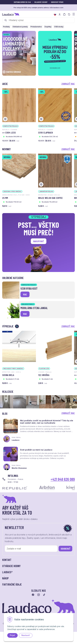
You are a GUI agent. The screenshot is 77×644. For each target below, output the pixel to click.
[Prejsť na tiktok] (44, 595)
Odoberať (66, 549)
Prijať (12, 635)
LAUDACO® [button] (7, 572)
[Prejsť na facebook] (33, 595)
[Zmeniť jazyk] (55, 14)
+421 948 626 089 (63, 479)
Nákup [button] (5, 578)
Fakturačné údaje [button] (12, 584)
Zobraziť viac (68, 84)
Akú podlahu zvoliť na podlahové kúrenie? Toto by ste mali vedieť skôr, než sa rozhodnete (47, 422)
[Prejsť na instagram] (39, 595)
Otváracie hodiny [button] (11, 566)
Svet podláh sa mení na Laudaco (36, 450)
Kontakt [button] (7, 560)
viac (25, 294)
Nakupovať (39, 241)
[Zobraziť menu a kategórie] (74, 14)
